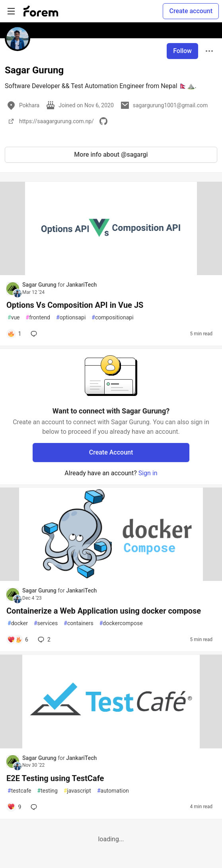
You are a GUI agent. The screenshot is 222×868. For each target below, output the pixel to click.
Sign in (148, 473)
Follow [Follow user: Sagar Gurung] (182, 51)
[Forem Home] (41, 11)
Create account (191, 11)
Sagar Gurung (40, 285)
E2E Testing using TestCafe (55, 778)
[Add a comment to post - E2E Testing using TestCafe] (14, 807)
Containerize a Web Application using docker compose (104, 611)
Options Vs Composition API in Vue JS (75, 305)
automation (113, 791)
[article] (111, 273)
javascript (77, 791)
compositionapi (112, 318)
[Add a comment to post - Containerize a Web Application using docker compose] (18, 640)
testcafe (19, 791)
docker (18, 623)
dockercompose (121, 623)
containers (78, 623)
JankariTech (81, 285)
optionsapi (71, 318)
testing (48, 791)
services (46, 623)
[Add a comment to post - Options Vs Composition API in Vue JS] (14, 334)
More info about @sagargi (111, 155)
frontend (38, 318)
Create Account (111, 452)
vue (14, 318)
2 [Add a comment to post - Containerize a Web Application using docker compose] (43, 640)
